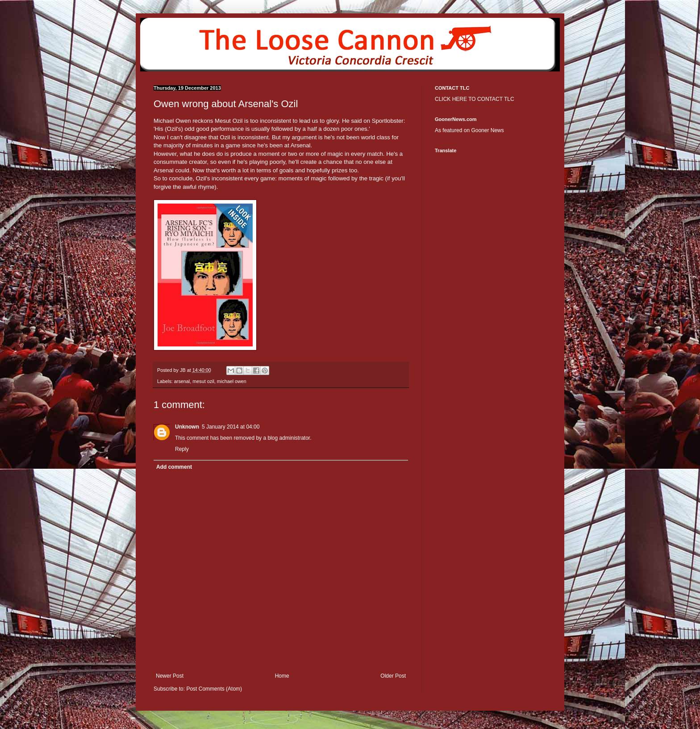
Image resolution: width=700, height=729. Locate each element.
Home (282, 676)
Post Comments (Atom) (214, 689)
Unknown (187, 427)
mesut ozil (203, 381)
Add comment (174, 467)
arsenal (182, 381)
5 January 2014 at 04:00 (231, 427)
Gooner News (487, 130)
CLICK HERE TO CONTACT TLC (475, 99)
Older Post (393, 676)
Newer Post (170, 676)
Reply (182, 449)
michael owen (232, 381)
